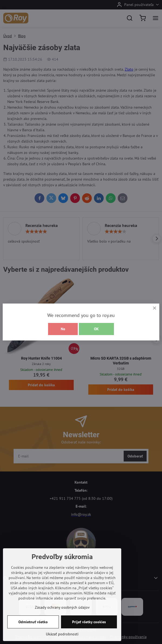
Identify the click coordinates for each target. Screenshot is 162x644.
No (63, 329)
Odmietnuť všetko (33, 622)
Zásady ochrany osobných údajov (62, 607)
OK (96, 329)
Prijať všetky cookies (89, 622)
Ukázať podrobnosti (62, 634)
